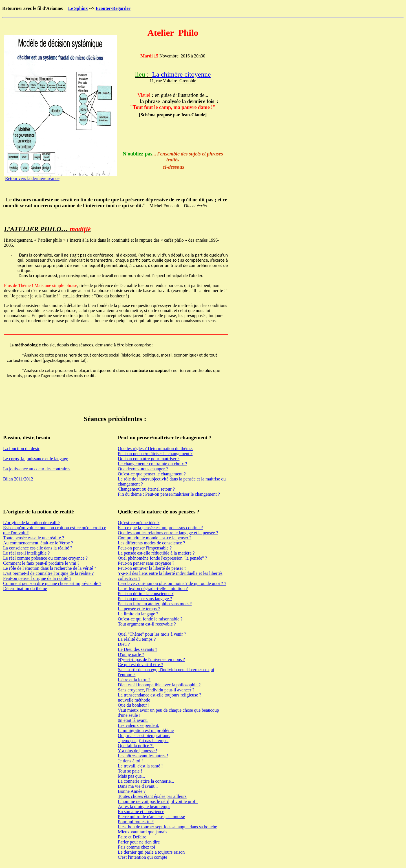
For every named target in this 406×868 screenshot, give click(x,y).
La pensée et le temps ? (139, 609)
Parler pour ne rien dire (139, 842)
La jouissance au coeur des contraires (37, 469)
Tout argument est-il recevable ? (147, 624)
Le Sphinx (78, 8)
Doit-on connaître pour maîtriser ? (149, 459)
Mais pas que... (131, 776)
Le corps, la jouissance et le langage (36, 459)
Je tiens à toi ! (130, 761)
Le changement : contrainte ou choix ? (152, 464)
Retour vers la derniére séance (32, 178)
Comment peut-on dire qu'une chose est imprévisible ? (52, 583)
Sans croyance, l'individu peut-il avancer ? (156, 690)
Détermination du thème (25, 588)
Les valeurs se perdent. (139, 725)
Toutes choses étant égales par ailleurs (152, 796)
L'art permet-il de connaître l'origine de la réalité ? (48, 573)
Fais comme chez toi (136, 847)
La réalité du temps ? (137, 639)
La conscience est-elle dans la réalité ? (38, 548)
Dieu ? (124, 644)
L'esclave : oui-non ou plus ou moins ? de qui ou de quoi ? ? (172, 583)
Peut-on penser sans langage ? (145, 599)
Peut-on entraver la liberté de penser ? (152, 568)
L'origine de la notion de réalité (31, 523)
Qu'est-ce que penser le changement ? (152, 474)
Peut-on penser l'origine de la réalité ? (37, 578)
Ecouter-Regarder (113, 8)
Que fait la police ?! (136, 746)
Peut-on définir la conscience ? (146, 594)
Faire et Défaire (132, 837)
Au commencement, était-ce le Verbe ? (38, 543)
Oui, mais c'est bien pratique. (144, 735)
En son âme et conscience (141, 812)
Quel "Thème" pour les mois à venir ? (152, 634)
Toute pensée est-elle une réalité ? (34, 538)
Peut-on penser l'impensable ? (145, 548)
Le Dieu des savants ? (138, 649)
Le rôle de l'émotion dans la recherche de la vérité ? (50, 568)
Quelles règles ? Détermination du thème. (155, 449)
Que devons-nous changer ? (143, 469)
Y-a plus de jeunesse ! (138, 751)
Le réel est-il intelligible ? (26, 553)
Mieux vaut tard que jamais (143, 832)
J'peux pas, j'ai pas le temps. (143, 741)
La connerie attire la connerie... (146, 781)
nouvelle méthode (134, 700)
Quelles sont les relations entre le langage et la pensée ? (168, 533)
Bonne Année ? (132, 791)
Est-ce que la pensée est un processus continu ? (160, 528)
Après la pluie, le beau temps (144, 806)
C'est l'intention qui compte (143, 857)
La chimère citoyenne (181, 74)
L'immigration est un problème (146, 730)
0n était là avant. (133, 720)
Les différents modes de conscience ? (151, 543)
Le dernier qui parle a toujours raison (151, 852)
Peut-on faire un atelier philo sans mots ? (155, 604)
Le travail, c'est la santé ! (140, 766)
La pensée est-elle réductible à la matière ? (156, 553)
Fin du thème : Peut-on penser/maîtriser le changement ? (169, 494)
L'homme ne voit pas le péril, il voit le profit (158, 801)
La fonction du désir (21, 449)
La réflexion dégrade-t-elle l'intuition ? (153, 588)
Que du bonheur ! (134, 705)
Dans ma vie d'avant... (138, 786)
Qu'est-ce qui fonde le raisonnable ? (150, 619)
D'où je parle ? (131, 654)
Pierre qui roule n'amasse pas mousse (151, 817)
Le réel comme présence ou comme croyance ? (45, 558)
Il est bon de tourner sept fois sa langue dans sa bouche (167, 827)
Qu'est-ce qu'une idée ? (139, 523)
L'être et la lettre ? (134, 680)
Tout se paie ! (130, 771)
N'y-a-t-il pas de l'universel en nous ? (151, 659)
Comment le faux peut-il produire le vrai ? (41, 563)
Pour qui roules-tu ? (136, 822)
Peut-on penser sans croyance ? (146, 563)
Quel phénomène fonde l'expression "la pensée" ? (162, 558)
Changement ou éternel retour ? (146, 489)
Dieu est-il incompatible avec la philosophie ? (159, 685)
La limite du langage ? (138, 614)
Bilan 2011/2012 (18, 479)
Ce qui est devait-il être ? (140, 665)
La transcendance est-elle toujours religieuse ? (159, 695)
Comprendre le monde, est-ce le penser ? (155, 538)
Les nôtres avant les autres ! (143, 756)
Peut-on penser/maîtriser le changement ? (155, 454)
